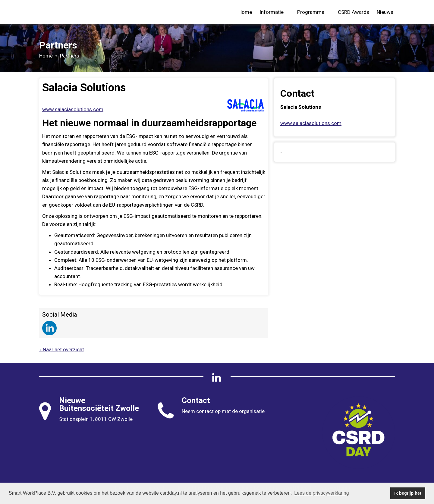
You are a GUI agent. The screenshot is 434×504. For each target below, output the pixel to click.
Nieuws (385, 12)
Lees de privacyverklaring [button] (321, 493)
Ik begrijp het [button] (408, 493)
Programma (314, 12)
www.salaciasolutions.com (73, 109)
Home (245, 12)
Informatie (275, 12)
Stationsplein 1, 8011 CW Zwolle (96, 419)
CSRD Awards (354, 12)
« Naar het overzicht (62, 349)
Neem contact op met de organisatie (223, 411)
